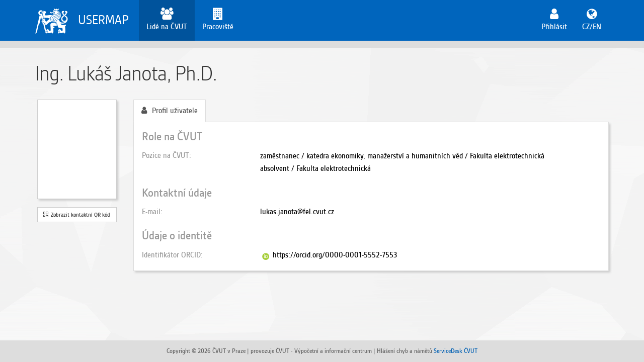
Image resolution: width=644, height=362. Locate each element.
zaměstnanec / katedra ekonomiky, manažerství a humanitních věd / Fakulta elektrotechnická (402, 156)
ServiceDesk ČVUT (456, 351)
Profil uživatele (170, 111)
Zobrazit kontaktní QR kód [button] (77, 215)
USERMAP (103, 20)
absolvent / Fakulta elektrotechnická (315, 168)
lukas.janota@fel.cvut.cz (297, 212)
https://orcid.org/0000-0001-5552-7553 (335, 255)
